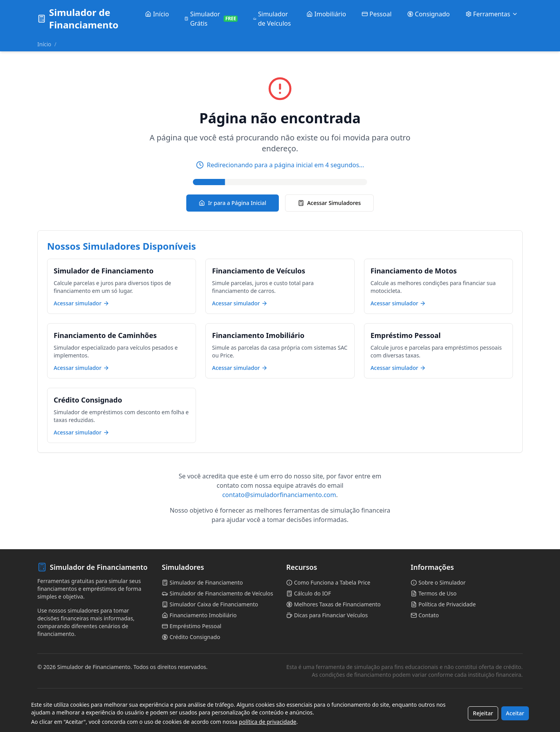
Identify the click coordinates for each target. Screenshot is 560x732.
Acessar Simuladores (329, 203)
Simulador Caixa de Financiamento (197, 698)
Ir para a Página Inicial (233, 203)
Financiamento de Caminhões (192, 707)
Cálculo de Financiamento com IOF (319, 707)
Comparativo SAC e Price (430, 707)
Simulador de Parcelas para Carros (75, 716)
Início (44, 44)
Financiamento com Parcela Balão (196, 716)
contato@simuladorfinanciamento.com (279, 495)
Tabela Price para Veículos (66, 707)
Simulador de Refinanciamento (315, 716)
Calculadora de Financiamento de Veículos (328, 698)
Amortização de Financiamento (438, 716)
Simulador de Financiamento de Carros (80, 698)
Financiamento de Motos (431, 698)
